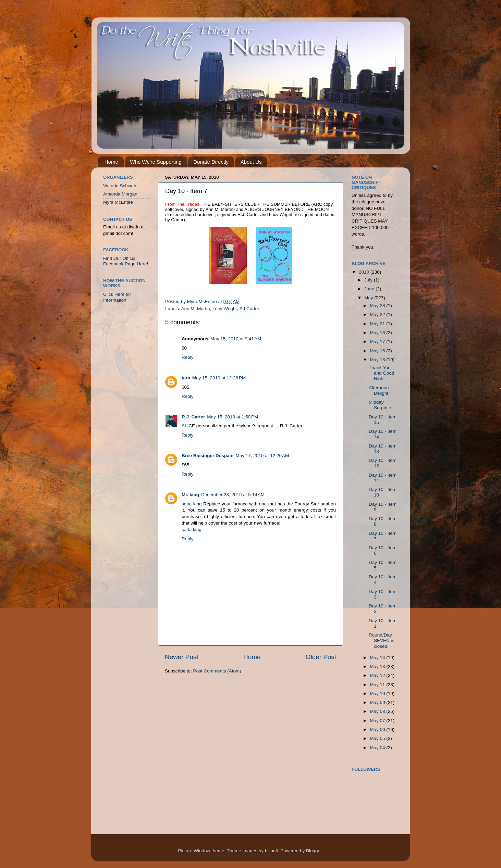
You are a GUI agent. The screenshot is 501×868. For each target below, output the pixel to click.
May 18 (378, 333)
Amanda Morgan (120, 194)
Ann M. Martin (196, 309)
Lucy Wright (225, 309)
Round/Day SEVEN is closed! (381, 640)
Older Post (321, 657)
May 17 (378, 342)
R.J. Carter (193, 417)
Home (111, 162)
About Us (251, 162)
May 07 (378, 721)
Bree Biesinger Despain (208, 456)
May (369, 298)
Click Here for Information (117, 297)
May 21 (378, 324)
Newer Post (182, 657)
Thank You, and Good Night (381, 373)
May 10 (378, 694)
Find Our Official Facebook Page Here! (126, 261)
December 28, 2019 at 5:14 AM (233, 495)
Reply (188, 357)
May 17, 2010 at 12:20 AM (262, 456)
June (370, 289)
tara (186, 378)
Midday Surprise (380, 405)
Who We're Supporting (156, 162)
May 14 (378, 658)
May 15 (378, 360)
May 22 (378, 315)
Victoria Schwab (120, 186)
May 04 (378, 748)
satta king (192, 504)
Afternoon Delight (379, 391)
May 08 (378, 711)
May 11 (378, 685)
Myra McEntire (118, 202)
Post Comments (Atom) (217, 671)
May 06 (378, 729)
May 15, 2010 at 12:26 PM (219, 378)
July (369, 280)
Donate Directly (211, 162)
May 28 (378, 306)
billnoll (271, 851)
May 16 (378, 351)
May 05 (378, 738)
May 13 (378, 666)
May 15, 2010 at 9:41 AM (236, 339)
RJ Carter (249, 309)
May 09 (378, 702)
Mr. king (190, 495)
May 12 (378, 675)
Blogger (314, 851)
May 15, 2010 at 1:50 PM (233, 417)
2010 (365, 272)
